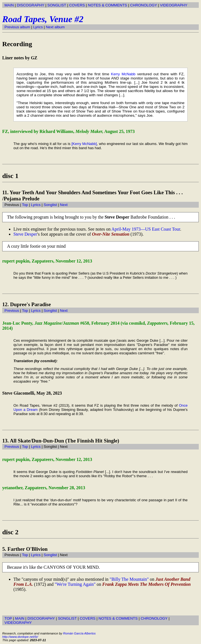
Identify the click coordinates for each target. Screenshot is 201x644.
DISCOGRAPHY (30, 5)
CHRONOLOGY (143, 5)
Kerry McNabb (123, 74)
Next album (55, 27)
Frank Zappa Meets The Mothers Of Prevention (146, 584)
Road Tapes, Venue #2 (43, 19)
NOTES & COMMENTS (108, 5)
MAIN (9, 5)
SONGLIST (57, 5)
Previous (12, 311)
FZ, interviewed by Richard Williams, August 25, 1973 (68, 131)
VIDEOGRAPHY (174, 5)
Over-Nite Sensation (111, 234)
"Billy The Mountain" (129, 579)
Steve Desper (25, 234)
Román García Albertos (79, 633)
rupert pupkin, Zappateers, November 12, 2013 (47, 261)
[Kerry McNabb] (84, 144)
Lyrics (38, 27)
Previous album (17, 27)
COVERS (77, 5)
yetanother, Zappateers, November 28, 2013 (44, 488)
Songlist (50, 205)
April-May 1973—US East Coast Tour (146, 229)
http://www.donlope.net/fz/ (20, 637)
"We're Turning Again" (75, 584)
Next (64, 205)
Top (25, 205)
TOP (8, 618)
